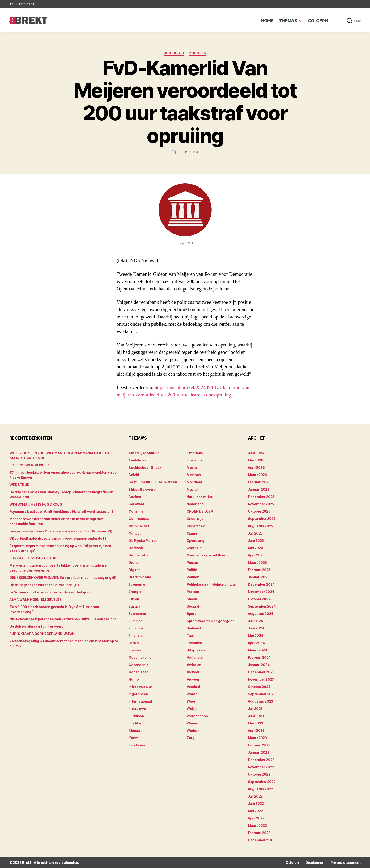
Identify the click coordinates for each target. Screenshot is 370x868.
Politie (192, 570)
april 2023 (256, 730)
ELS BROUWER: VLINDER (29, 465)
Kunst (134, 738)
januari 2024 (259, 664)
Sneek (192, 599)
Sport (191, 613)
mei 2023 (256, 723)
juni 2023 (256, 716)
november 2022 (261, 767)
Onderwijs (195, 518)
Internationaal (140, 701)
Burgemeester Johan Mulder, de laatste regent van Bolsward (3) (61, 531)
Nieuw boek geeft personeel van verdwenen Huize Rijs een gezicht (63, 619)
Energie (135, 591)
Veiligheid (195, 657)
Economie (137, 584)
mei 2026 (256, 460)
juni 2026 (256, 453)
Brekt (27, 862)
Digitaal (135, 570)
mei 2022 (256, 811)
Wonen (192, 723)
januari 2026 (259, 489)
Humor (134, 679)
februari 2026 (259, 482)
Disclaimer (314, 862)
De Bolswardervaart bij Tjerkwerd (36, 626)
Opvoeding (196, 540)
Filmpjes (136, 621)
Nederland (195, 504)
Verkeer (193, 672)
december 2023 (261, 672)
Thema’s (288, 21)
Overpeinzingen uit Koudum (209, 555)
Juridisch (174, 53)
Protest (193, 591)
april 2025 (256, 555)
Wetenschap (197, 716)
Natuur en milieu (200, 496)
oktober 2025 (259, 511)
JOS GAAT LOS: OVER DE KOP (33, 558)
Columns (136, 511)
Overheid (194, 548)
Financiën (137, 635)
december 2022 (261, 759)
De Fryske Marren (143, 540)
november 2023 (261, 679)
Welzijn (193, 708)
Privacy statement (346, 862)
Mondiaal (194, 482)
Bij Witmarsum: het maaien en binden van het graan (51, 592)
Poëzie (192, 562)
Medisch (194, 475)
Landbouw (137, 745)
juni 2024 (256, 628)
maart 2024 (258, 650)
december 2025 (261, 496)
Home (267, 21)
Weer (191, 701)
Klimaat (135, 730)
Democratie (138, 555)
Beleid (134, 475)
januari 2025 (259, 577)
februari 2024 (259, 657)
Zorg (191, 738)
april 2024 (256, 643)
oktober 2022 (259, 774)
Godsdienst (138, 672)
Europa (134, 606)
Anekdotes (138, 460)
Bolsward (136, 504)
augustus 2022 (261, 789)
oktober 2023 (259, 686)
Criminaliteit (139, 526)
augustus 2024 (261, 613)
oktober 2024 (259, 599)
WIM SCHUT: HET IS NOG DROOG (36, 504)
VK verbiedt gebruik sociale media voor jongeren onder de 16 (58, 538)
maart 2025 (257, 562)
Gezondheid (138, 664)
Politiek (198, 53)
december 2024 (261, 584)
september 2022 (262, 781)
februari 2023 (259, 745)
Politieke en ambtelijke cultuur (211, 584)
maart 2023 (257, 738)
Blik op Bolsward (142, 489)
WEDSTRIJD (19, 484)
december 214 (260, 840)
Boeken (135, 496)
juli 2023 (255, 708)
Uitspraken (196, 650)
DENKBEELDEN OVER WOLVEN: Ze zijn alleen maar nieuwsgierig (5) (63, 577)
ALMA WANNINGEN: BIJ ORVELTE (36, 599)
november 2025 (261, 504)
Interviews (137, 708)
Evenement (138, 613)
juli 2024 (256, 621)
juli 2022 (255, 796)
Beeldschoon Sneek (145, 467)
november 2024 (261, 591)
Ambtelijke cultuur (144, 453)
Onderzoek (196, 526)
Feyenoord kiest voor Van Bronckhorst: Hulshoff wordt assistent (61, 511)
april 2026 (256, 467)
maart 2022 (257, 825)
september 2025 (262, 518)
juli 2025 (255, 533)
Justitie (135, 723)
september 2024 (262, 606)
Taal (190, 635)
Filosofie (136, 628)
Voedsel (193, 686)
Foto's (134, 643)
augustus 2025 (261, 526)
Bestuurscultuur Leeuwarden (153, 482)
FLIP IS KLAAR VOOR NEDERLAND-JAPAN (42, 633)
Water (192, 694)
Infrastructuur (140, 686)
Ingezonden (138, 694)
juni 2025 (256, 540)
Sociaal (193, 606)
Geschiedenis (140, 657)
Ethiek (134, 599)
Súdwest (194, 628)
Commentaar (140, 518)
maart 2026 (258, 475)
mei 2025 (256, 548)
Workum (193, 730)
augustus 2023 (261, 701)
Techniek (194, 643)
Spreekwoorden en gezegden (210, 621)
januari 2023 (259, 752)
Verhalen (194, 664)
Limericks (195, 453)
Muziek (192, 489)
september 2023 (262, 694)
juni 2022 (256, 803)
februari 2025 (259, 570)
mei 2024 (256, 635)
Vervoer (193, 679)
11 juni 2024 (188, 152)
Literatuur (195, 460)
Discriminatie (140, 577)
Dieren (134, 562)
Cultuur (135, 533)
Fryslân (135, 650)
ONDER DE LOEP (200, 511)
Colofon (318, 21)
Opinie (192, 533)
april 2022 (256, 818)
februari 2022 (259, 833)
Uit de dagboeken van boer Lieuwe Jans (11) (44, 585)
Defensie (136, 548)
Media (192, 467)
